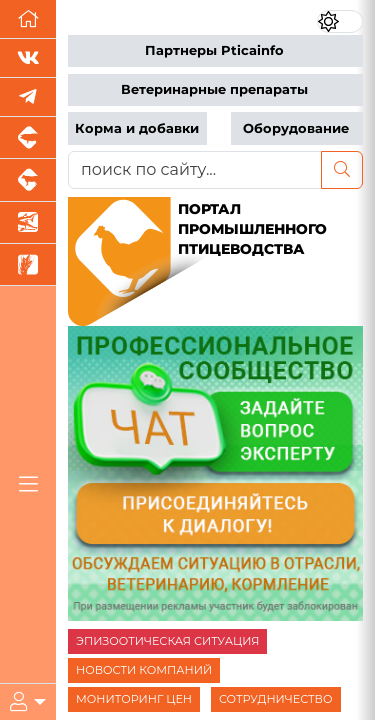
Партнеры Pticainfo (214, 50)
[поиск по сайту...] (195, 170)
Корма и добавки (137, 128)
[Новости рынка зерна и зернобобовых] (28, 265)
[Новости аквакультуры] (28, 223)
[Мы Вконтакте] (28, 58)
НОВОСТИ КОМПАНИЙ (144, 670)
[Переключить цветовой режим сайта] (340, 21)
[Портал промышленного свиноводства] (28, 138)
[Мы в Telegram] (28, 97)
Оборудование (296, 128)
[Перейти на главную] (28, 19)
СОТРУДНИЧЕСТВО (276, 699)
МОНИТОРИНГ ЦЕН (134, 699)
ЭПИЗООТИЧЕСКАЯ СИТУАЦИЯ (167, 641)
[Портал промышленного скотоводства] (28, 180)
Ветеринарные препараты (214, 89)
